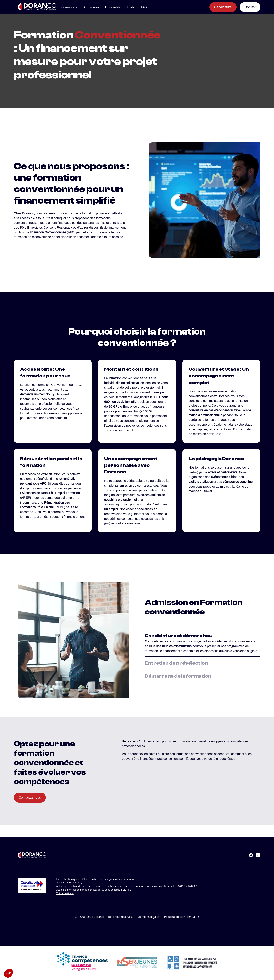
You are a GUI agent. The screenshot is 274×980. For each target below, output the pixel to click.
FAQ (144, 7)
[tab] (203, 642)
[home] (33, 7)
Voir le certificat (65, 893)
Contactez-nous (30, 798)
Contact (250, 7)
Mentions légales (148, 917)
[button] (69, 7)
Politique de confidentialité (182, 917)
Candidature (223, 7)
